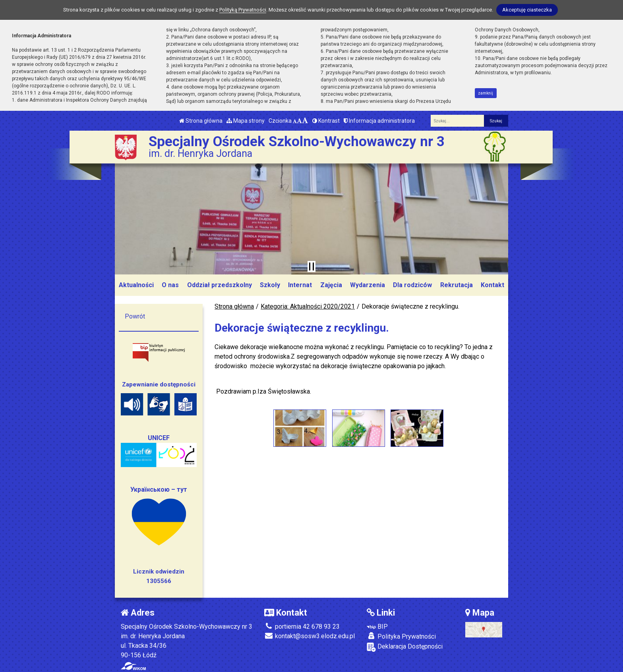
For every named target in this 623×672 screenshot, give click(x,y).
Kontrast (326, 121)
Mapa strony (246, 121)
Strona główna (201, 121)
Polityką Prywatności (243, 10)
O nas (170, 285)
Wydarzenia (368, 285)
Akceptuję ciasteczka (527, 10)
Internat (300, 285)
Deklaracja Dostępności (405, 647)
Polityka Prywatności (401, 636)
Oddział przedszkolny (220, 285)
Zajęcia (331, 285)
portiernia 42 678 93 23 (302, 627)
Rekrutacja (457, 285)
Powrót (135, 316)
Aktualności (136, 285)
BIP (377, 627)
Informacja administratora (379, 121)
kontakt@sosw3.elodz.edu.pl (310, 636)
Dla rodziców (412, 285)
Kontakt (492, 285)
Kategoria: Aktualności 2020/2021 (308, 306)
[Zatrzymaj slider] (311, 266)
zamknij (486, 93)
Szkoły (270, 285)
